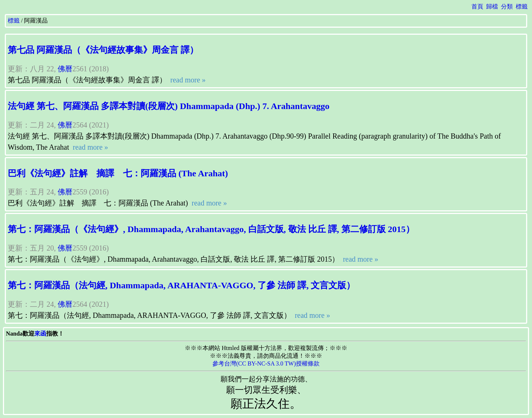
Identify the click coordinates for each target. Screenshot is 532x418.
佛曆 (65, 69)
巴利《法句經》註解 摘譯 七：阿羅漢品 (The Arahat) (118, 173)
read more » (187, 80)
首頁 (477, 6)
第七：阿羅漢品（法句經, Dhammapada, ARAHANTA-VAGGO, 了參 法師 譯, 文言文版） (182, 285)
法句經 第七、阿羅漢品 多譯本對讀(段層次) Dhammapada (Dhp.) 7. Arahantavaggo (169, 106)
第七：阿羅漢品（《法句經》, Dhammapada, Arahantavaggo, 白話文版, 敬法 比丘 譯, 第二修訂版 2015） (211, 229)
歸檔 (492, 6)
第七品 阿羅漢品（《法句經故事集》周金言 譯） (103, 50)
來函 (40, 334)
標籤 (522, 6)
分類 (507, 6)
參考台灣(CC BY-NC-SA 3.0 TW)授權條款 (266, 363)
